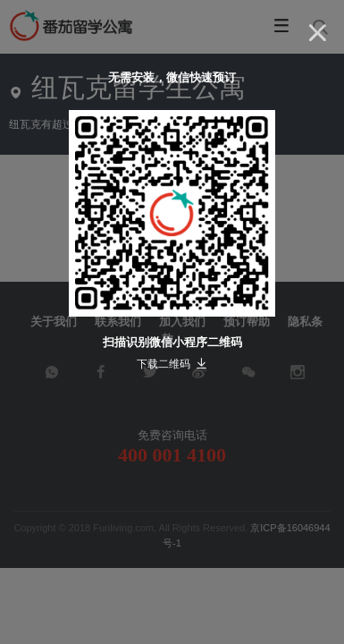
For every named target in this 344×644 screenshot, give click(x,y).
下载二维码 (172, 364)
